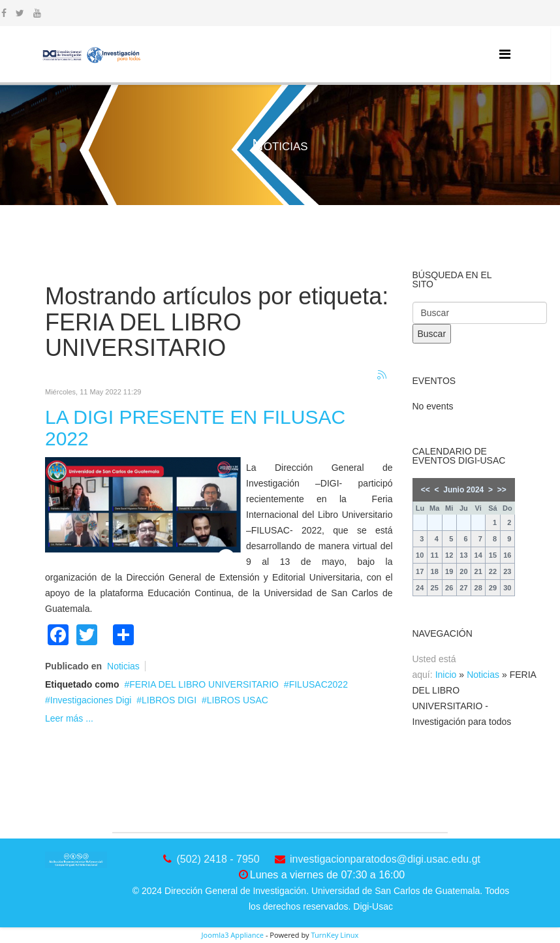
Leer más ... (69, 718)
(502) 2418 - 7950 (218, 859)
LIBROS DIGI (169, 700)
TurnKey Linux (334, 935)
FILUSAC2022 (319, 684)
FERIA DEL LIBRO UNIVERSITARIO (204, 684)
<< (426, 490)
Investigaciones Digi (91, 700)
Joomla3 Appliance (233, 935)
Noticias (123, 666)
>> (502, 490)
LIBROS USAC (238, 700)
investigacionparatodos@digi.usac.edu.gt (385, 859)
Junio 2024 (463, 490)
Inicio (446, 675)
